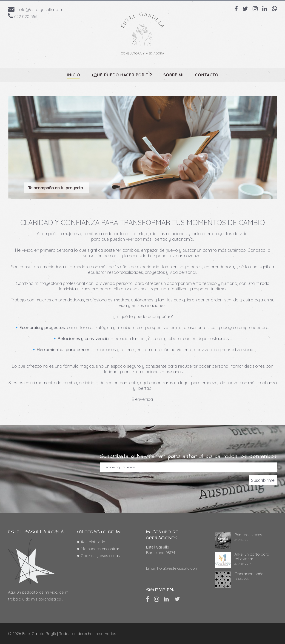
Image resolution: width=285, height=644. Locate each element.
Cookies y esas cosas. (101, 556)
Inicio (73, 75)
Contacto (207, 75)
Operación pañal (249, 574)
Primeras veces (248, 535)
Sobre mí (174, 75)
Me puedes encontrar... (101, 549)
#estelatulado (93, 542)
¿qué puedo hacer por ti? (122, 75)
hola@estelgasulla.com (40, 9)
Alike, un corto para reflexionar (252, 556)
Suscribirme (263, 480)
